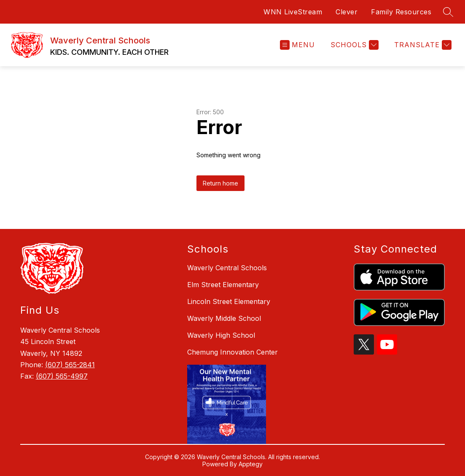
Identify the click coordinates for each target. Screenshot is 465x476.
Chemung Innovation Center (232, 352)
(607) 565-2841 (70, 365)
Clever (347, 12)
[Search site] (448, 12)
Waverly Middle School (224, 318)
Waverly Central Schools (227, 268)
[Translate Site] (422, 45)
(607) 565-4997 (62, 376)
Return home (220, 183)
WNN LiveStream (293, 12)
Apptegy (251, 464)
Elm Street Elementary (223, 285)
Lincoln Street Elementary (229, 301)
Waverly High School (221, 335)
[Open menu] (297, 45)
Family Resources (401, 12)
